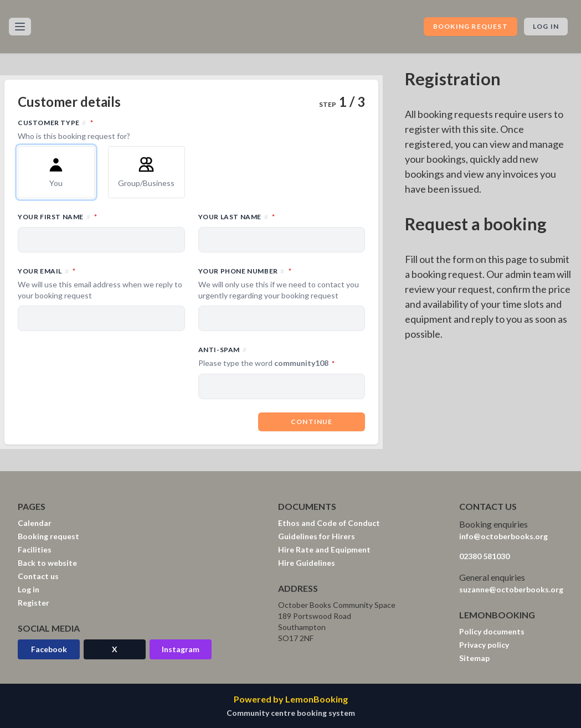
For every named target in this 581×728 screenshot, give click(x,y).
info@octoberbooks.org (503, 536)
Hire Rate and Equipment (324, 549)
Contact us (38, 576)
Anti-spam (282, 357)
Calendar (35, 523)
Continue (312, 422)
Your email (101, 283)
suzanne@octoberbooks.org (511, 589)
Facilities (35, 549)
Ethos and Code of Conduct (329, 523)
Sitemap (474, 658)
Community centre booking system (291, 713)
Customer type (191, 130)
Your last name (282, 216)
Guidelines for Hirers (317, 536)
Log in (546, 26)
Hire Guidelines (307, 563)
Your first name (101, 216)
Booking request (471, 26)
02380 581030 (484, 556)
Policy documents (492, 631)
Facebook (49, 649)
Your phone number (282, 283)
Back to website (47, 563)
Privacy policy (484, 645)
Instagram (181, 649)
